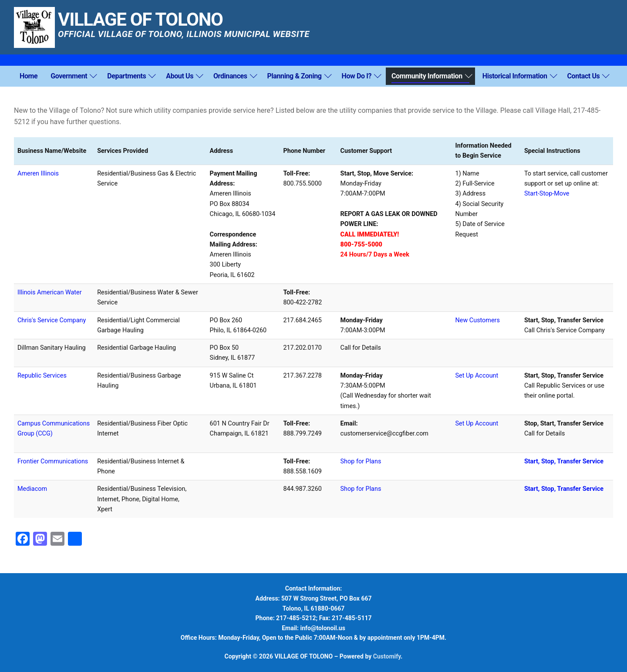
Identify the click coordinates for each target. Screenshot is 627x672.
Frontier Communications (53, 461)
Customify (387, 656)
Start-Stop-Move (547, 194)
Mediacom (32, 489)
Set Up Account (477, 376)
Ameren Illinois (38, 174)
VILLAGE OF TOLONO (140, 20)
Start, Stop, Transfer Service (564, 489)
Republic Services (42, 376)
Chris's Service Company (52, 320)
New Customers (478, 320)
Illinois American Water (50, 292)
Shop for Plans (361, 461)
